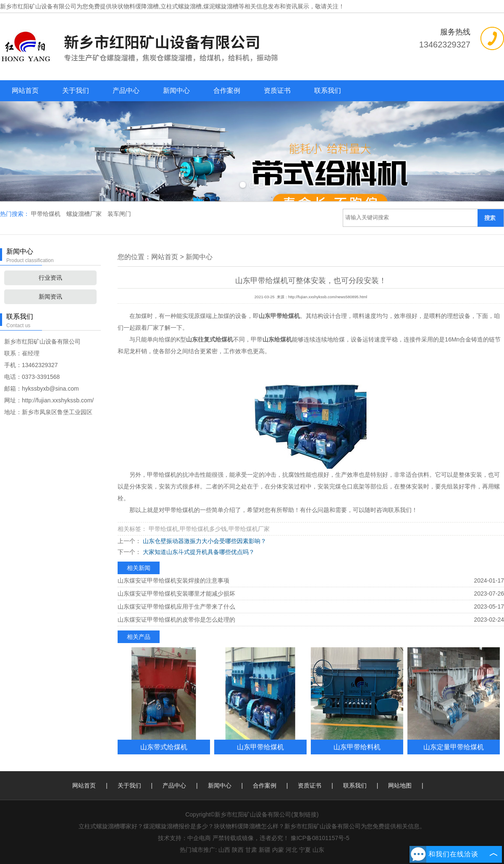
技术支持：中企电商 (184, 838)
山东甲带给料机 (357, 747)
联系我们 (328, 91)
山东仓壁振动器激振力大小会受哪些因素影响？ (204, 541)
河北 (291, 850)
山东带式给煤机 (164, 747)
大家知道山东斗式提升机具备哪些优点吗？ (198, 552)
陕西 (238, 850)
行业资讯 (50, 278)
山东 (318, 850)
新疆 (265, 850)
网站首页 (25, 91)
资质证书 (277, 91)
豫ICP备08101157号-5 (320, 838)
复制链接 (305, 814)
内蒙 (278, 850)
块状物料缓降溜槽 (135, 6)
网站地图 (400, 785)
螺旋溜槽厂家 (85, 214)
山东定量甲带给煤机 (454, 747)
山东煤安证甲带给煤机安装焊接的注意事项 (173, 580)
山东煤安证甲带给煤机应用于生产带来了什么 (176, 607)
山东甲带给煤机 (260, 747)
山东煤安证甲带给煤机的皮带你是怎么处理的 (176, 620)
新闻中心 (176, 91)
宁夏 (305, 850)
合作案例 (227, 91)
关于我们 (76, 91)
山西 (224, 850)
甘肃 (251, 850)
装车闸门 (119, 214)
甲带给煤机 (47, 214)
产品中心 (126, 91)
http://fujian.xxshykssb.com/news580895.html (328, 297)
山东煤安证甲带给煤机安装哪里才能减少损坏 (176, 594)
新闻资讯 (50, 297)
